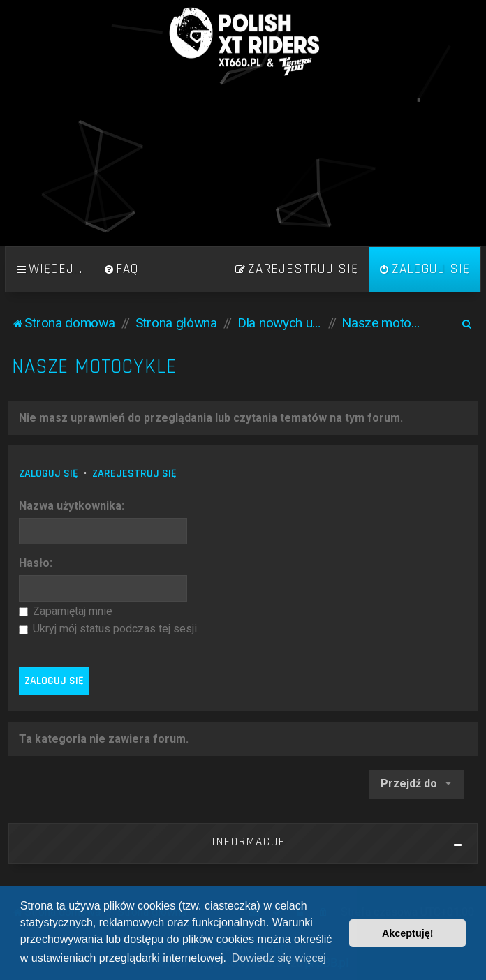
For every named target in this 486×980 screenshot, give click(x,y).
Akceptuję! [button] (408, 933)
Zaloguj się (49, 474)
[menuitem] (121, 269)
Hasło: (36, 563)
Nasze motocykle (94, 367)
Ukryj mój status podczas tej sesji (108, 629)
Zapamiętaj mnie (66, 611)
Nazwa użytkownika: (72, 506)
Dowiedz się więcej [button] (279, 958)
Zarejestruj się (134, 474)
